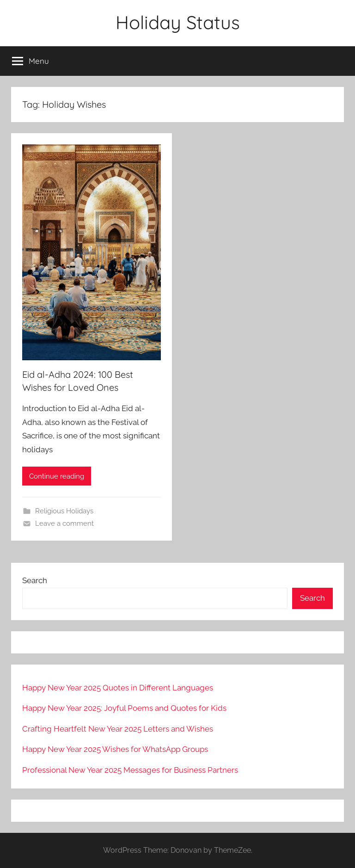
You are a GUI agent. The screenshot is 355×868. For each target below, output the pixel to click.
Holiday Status (178, 22)
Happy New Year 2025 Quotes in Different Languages (118, 688)
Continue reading (57, 476)
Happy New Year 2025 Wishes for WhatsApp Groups (115, 749)
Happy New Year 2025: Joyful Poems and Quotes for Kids (124, 708)
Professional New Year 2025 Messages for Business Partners (130, 770)
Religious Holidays (64, 511)
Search (35, 580)
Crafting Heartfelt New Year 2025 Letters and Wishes (118, 729)
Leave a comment (64, 523)
